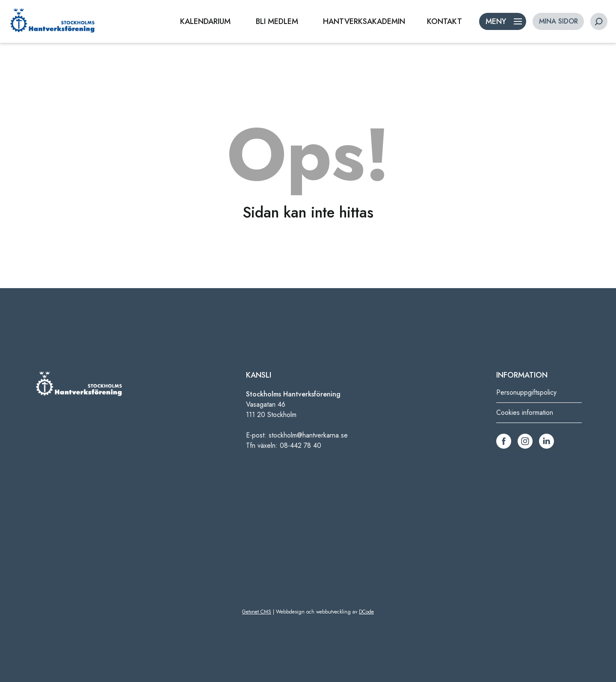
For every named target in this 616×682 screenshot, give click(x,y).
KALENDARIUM (205, 21)
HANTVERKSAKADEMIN (364, 21)
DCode (366, 612)
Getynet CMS (257, 612)
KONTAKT (444, 21)
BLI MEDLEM (277, 21)
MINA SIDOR (558, 21)
